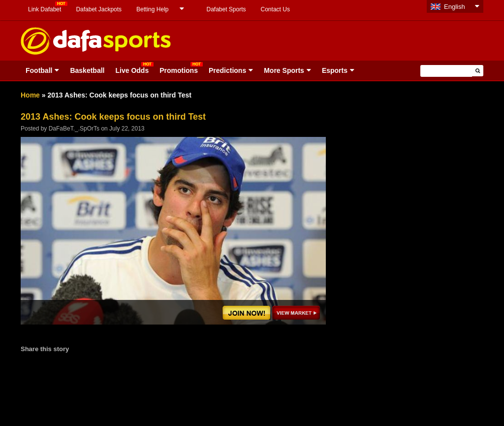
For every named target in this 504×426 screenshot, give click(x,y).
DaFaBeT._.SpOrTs (74, 129)
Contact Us (275, 9)
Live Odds (132, 70)
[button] (478, 71)
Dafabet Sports (226, 9)
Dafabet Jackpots (99, 9)
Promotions (179, 70)
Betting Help (152, 9)
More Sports (284, 70)
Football (39, 70)
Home (30, 95)
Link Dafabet (45, 9)
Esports (335, 70)
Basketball (87, 70)
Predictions (227, 70)
